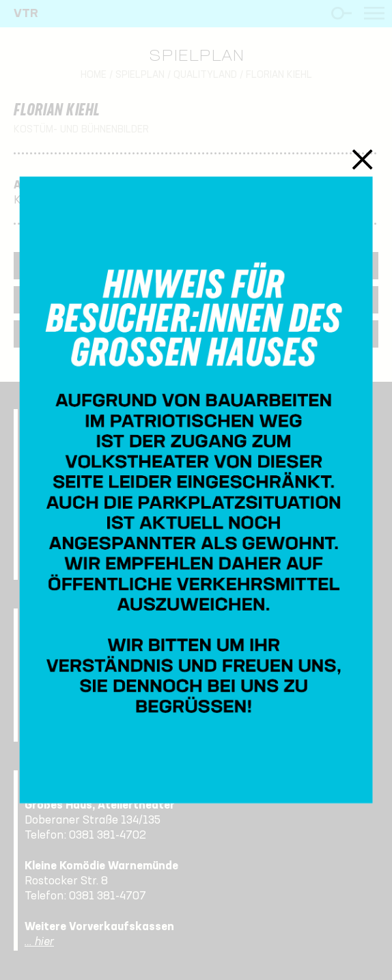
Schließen (362, 159)
